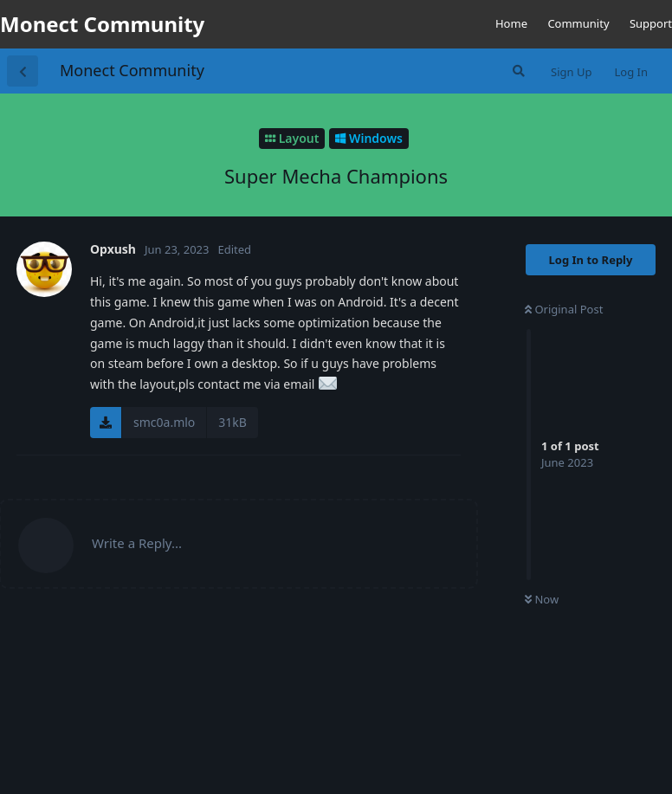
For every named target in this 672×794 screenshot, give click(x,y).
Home (511, 23)
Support (651, 23)
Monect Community (132, 70)
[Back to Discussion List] (23, 71)
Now (542, 599)
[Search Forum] (517, 71)
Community (578, 23)
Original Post (564, 309)
